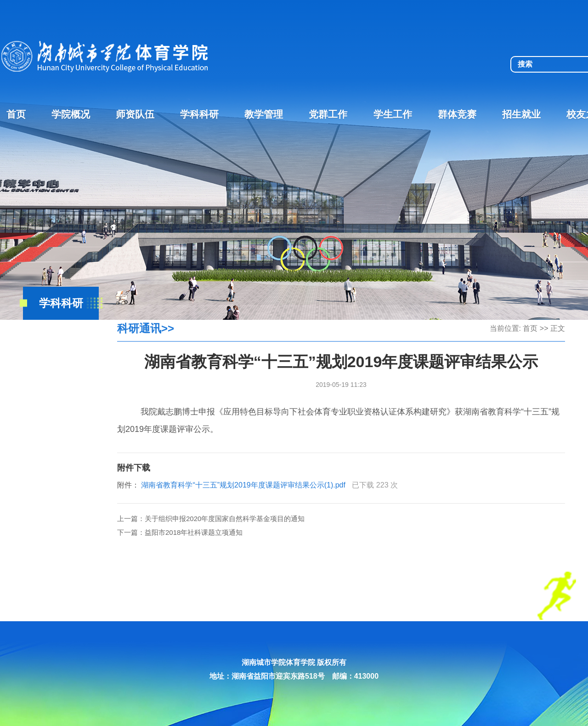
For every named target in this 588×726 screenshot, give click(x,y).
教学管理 (264, 114)
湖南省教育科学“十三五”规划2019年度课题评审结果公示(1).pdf (243, 485)
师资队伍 (135, 114)
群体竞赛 (457, 114)
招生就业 (521, 114)
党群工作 (328, 114)
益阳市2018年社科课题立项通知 (194, 532)
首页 (16, 114)
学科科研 (199, 114)
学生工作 (393, 114)
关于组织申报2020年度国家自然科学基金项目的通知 (225, 519)
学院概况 (71, 114)
